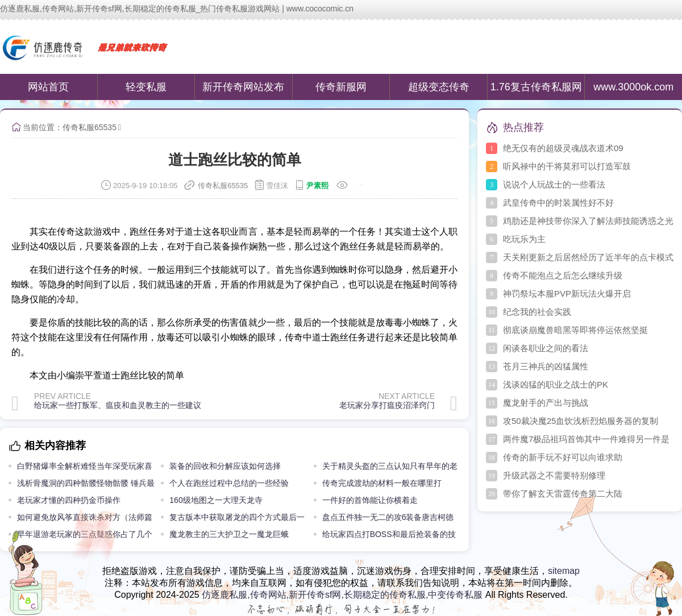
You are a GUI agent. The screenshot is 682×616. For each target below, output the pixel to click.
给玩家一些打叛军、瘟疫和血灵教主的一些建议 (118, 405)
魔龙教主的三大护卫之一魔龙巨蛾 (229, 534)
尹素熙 (317, 186)
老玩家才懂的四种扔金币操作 (69, 500)
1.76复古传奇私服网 (536, 87)
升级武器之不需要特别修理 (554, 475)
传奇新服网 (341, 87)
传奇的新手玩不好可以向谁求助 (563, 457)
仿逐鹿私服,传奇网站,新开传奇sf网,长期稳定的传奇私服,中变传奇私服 (342, 595)
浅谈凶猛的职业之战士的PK (556, 384)
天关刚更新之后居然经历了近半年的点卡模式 (588, 257)
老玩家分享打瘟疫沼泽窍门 (387, 405)
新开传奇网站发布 (243, 87)
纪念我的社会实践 (537, 312)
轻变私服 (146, 87)
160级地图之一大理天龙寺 (216, 500)
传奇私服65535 (90, 127)
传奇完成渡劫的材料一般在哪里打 (382, 483)
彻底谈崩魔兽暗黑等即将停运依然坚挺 (575, 330)
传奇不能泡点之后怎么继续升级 (563, 275)
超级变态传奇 (439, 87)
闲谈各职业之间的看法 (546, 348)
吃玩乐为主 (524, 239)
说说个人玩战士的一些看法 (554, 184)
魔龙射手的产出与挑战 (546, 403)
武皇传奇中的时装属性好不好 (558, 203)
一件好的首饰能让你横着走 (370, 500)
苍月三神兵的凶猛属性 (546, 366)
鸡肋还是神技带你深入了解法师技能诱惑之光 (588, 221)
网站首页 (48, 87)
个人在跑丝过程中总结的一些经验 (229, 483)
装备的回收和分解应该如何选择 (225, 466)
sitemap (564, 571)
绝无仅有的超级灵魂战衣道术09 (563, 148)
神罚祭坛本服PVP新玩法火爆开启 (567, 294)
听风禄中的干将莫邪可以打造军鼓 (567, 166)
